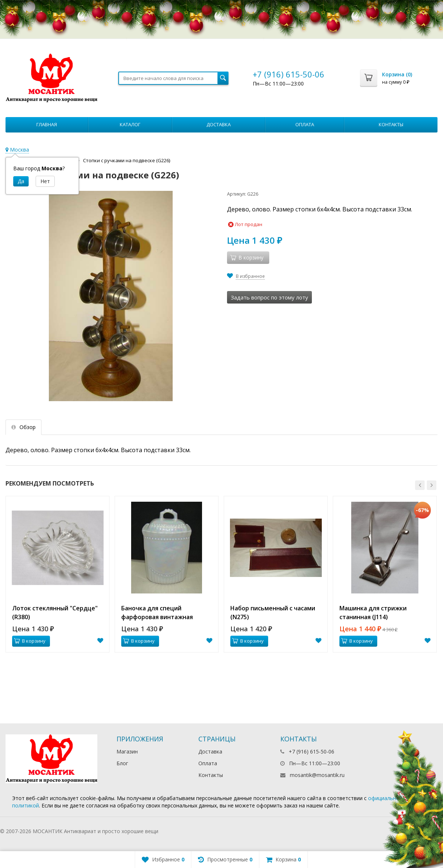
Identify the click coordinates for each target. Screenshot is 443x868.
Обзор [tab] (24, 427)
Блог (122, 763)
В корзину (30, 641)
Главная (47, 124)
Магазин (127, 751)
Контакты (391, 124)
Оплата (305, 124)
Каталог (130, 124)
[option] (57, 574)
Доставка (219, 124)
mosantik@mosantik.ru (317, 775)
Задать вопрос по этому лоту (269, 297)
